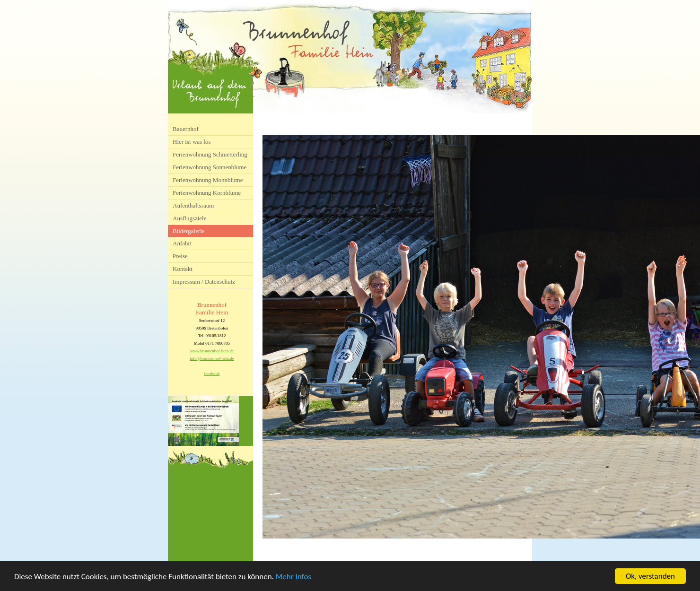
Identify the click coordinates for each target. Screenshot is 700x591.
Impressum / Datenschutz (204, 282)
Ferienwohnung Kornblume (207, 193)
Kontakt (183, 269)
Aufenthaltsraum (193, 205)
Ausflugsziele (189, 218)
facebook (212, 374)
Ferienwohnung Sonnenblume (210, 167)
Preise (180, 256)
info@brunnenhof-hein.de (212, 358)
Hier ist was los (192, 142)
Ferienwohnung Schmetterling (210, 154)
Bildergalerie (189, 231)
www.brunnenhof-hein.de (212, 351)
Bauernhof (186, 129)
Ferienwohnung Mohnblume (208, 180)
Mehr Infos (293, 577)
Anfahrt (182, 243)
